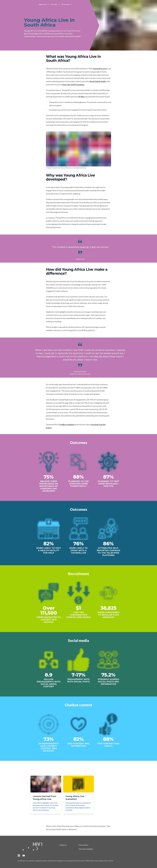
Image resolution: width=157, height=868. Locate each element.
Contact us (63, 845)
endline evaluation (67, 424)
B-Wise (82, 97)
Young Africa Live (100, 69)
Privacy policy (83, 845)
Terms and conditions (86, 849)
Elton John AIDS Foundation (73, 85)
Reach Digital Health (98, 81)
